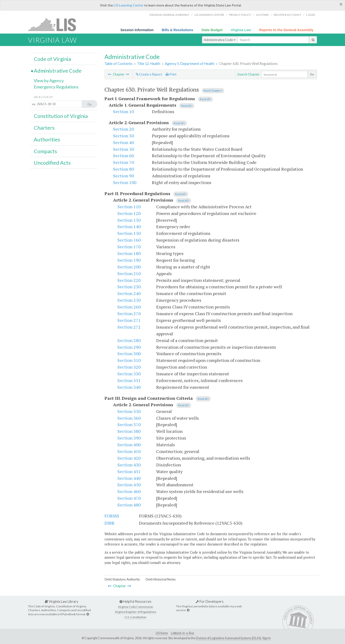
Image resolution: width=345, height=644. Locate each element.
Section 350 (129, 411)
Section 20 (124, 129)
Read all (205, 99)
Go (312, 74)
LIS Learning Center (129, 5)
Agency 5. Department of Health (190, 64)
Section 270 (129, 313)
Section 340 (129, 387)
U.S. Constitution (135, 617)
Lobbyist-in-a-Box (182, 633)
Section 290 (129, 347)
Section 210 (129, 273)
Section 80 (124, 169)
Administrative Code (220, 40)
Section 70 (124, 162)
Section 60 (124, 156)
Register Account (287, 15)
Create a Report (149, 74)
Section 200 (129, 267)
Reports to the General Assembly (286, 30)
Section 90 (124, 176)
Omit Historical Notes (161, 579)
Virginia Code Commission (135, 607)
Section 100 (125, 182)
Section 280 (129, 340)
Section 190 (129, 260)
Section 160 (129, 240)
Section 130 (129, 220)
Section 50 (124, 149)
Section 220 (129, 280)
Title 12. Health (149, 64)
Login (311, 15)
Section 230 (129, 287)
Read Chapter (213, 90)
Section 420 (129, 458)
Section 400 (129, 445)
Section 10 (124, 111)
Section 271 (129, 320)
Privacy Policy (240, 15)
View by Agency (49, 81)
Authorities (47, 139)
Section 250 (129, 300)
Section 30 (124, 136)
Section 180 (129, 253)
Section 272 (129, 327)
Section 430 (129, 465)
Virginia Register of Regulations (135, 612)
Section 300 (129, 354)
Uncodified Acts (52, 163)
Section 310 (129, 360)
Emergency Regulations (56, 87)
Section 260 (129, 307)
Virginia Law (241, 30)
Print (171, 74)
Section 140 (129, 226)
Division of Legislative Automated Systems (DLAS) (228, 638)
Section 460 (129, 491)
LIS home (262, 15)
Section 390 (129, 438)
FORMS (112, 516)
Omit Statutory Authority (122, 579)
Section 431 (129, 471)
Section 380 (129, 431)
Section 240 (129, 293)
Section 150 (129, 233)
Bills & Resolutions (177, 30)
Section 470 (129, 498)
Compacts (45, 151)
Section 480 (129, 505)
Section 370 (129, 424)
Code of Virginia (52, 59)
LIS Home (162, 633)
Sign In (267, 638)
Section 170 (129, 247)
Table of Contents (118, 64)
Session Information (137, 30)
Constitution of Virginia (61, 116)
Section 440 (129, 478)
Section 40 (124, 142)
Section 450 (129, 485)
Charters (44, 128)
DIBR (109, 523)
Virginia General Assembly (169, 15)
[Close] (341, 4)
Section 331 (129, 380)
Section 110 (129, 207)
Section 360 (129, 418)
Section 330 (129, 374)
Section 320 (129, 367)
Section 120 (129, 213)
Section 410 (129, 451)
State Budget (212, 30)
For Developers (210, 601)
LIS (55, 25)
